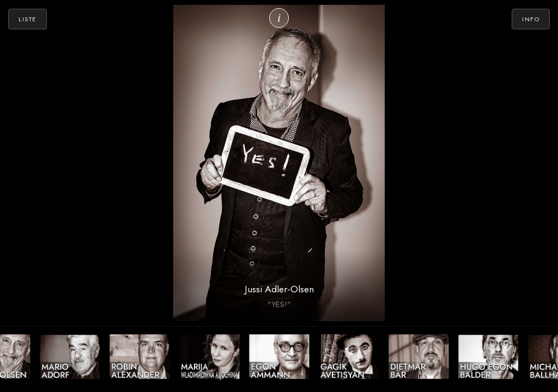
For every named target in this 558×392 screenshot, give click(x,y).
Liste (28, 19)
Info (531, 19)
